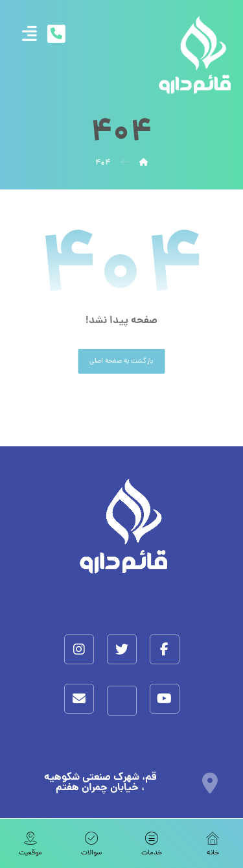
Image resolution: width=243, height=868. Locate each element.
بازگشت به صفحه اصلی (121, 361)
